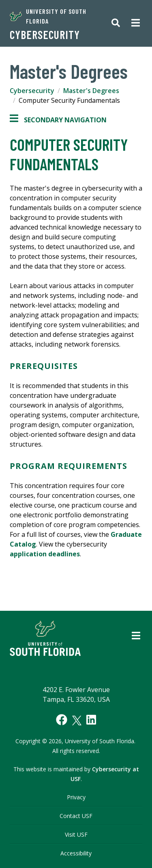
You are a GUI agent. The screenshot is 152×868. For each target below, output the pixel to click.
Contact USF (76, 816)
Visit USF (76, 834)
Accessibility (76, 853)
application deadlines (45, 554)
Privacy (76, 797)
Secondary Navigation (58, 120)
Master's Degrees (91, 91)
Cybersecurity (45, 35)
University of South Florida (48, 16)
